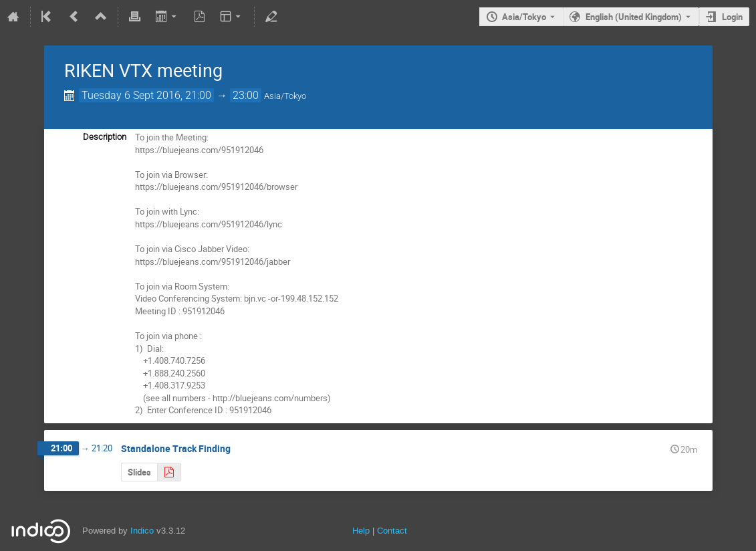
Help (361, 531)
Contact (392, 531)
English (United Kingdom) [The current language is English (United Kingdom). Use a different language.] (634, 17)
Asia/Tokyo (524, 17)
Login (732, 17)
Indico (142, 531)
